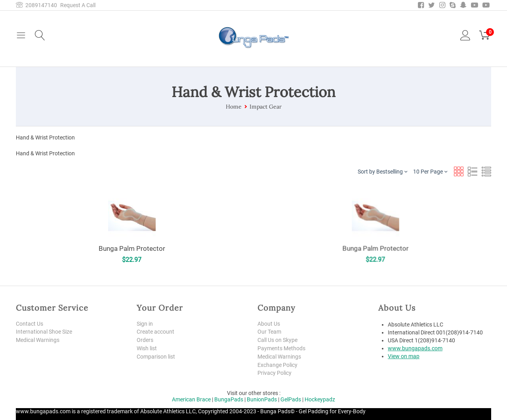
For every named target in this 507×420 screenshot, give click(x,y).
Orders (145, 340)
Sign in (145, 324)
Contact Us (30, 324)
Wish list (147, 348)
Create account (155, 332)
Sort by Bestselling (382, 171)
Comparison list (156, 357)
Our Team (269, 332)
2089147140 (36, 5)
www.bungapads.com (415, 348)
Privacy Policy (274, 373)
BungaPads (229, 399)
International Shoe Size (44, 332)
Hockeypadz (320, 399)
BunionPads (262, 399)
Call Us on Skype (277, 340)
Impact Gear (266, 107)
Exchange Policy (277, 365)
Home (234, 107)
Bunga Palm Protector (132, 248)
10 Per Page (430, 171)
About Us (269, 324)
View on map (404, 356)
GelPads (291, 399)
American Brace (191, 399)
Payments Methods (281, 348)
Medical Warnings (38, 340)
